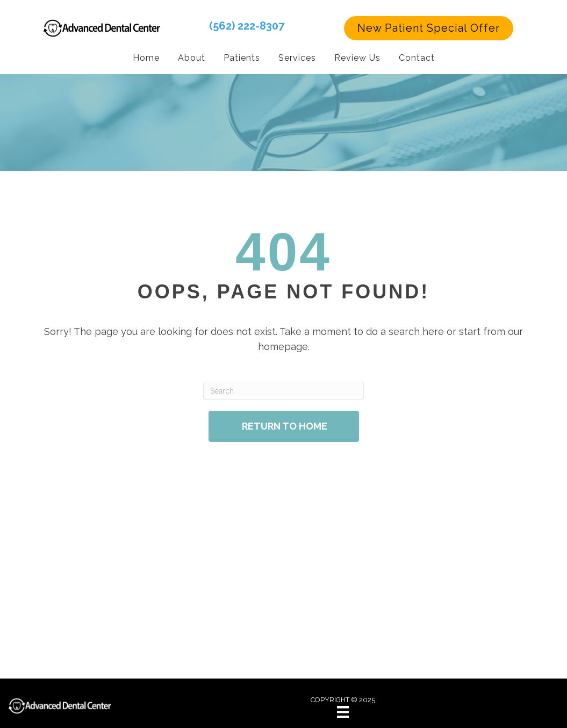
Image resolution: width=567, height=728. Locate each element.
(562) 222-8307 (247, 25)
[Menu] (343, 711)
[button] (429, 28)
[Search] (283, 390)
